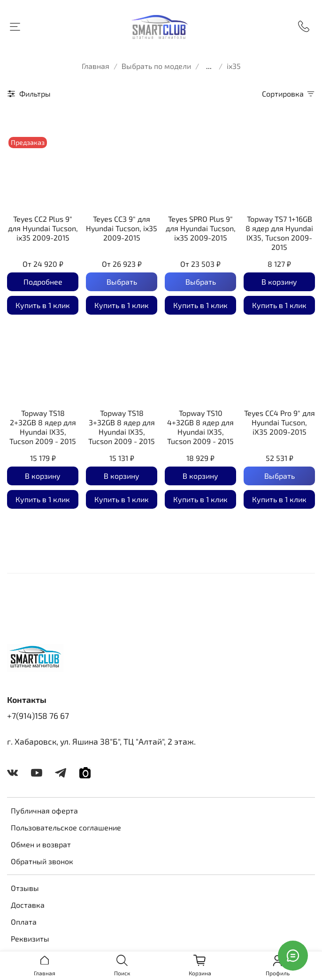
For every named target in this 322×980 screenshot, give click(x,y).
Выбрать (122, 282)
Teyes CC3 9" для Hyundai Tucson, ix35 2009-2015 (122, 228)
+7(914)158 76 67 (38, 716)
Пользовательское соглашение (66, 827)
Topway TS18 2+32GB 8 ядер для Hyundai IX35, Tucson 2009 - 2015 (43, 427)
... (209, 66)
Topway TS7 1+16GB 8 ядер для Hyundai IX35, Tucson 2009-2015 (279, 233)
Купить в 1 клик (43, 305)
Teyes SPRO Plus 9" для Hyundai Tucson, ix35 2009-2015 (201, 228)
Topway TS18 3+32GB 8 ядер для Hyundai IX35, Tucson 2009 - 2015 (122, 427)
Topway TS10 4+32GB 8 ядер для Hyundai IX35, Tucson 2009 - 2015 (200, 427)
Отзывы (25, 888)
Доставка (28, 905)
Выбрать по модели (156, 66)
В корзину (279, 282)
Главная (96, 66)
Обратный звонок (42, 861)
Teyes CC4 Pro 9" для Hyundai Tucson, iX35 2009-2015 (280, 422)
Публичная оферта (44, 810)
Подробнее (43, 282)
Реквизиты (30, 939)
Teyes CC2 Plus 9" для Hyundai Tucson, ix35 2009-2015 (43, 228)
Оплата (24, 922)
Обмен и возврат (41, 844)
